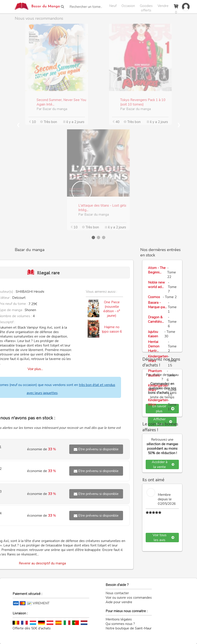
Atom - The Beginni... (157, 270)
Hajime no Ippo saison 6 (112, 329)
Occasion (128, 6)
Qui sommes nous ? (120, 624)
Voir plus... (35, 369)
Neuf (113, 6)
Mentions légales (119, 619)
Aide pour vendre (119, 602)
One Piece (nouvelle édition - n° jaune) (112, 309)
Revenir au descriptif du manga (42, 563)
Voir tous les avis (163, 538)
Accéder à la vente (163, 464)
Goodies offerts (146, 6)
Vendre (163, 6)
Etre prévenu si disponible (96, 449)
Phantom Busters (155, 373)
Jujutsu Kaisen (153, 334)
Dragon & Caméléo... (156, 319)
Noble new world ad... (156, 285)
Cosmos (154, 297)
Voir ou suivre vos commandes (129, 598)
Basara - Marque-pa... (157, 305)
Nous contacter (117, 593)
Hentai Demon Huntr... (154, 346)
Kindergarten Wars (158, 402)
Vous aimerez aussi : (101, 292)
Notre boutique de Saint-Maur (129, 628)
